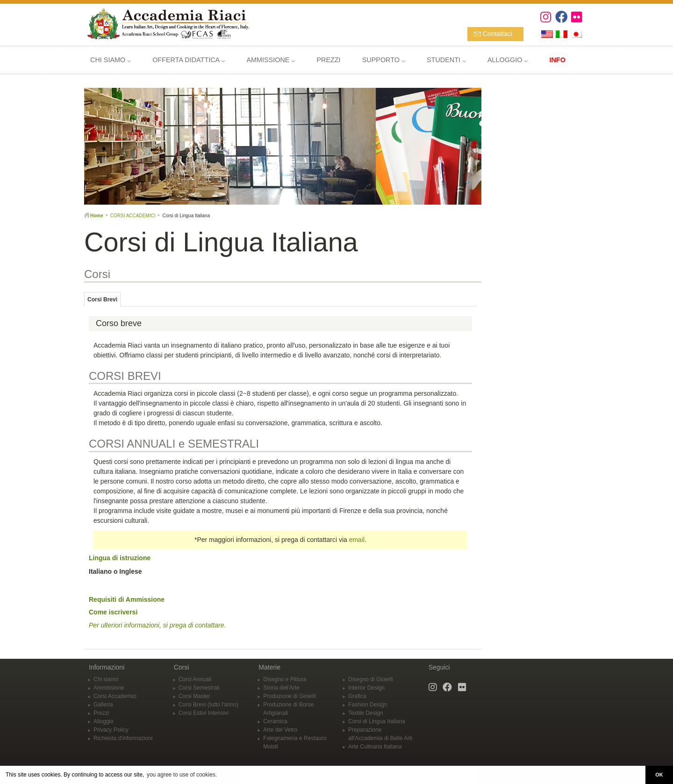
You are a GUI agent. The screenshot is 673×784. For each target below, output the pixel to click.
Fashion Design (368, 705)
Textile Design (366, 713)
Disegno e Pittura (285, 679)
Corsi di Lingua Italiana (377, 721)
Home (97, 216)
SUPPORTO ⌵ (384, 60)
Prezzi (101, 713)
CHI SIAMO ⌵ (111, 60)
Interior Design (366, 688)
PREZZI (328, 60)
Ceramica (275, 721)
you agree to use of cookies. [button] (182, 775)
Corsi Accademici (115, 696)
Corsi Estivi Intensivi (204, 713)
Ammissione (109, 688)
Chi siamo (106, 679)
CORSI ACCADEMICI (133, 216)
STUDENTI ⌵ (446, 60)
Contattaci (498, 34)
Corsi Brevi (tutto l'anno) (208, 705)
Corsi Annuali (195, 679)
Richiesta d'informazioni (123, 738)
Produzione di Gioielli (290, 696)
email (357, 540)
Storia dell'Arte (281, 688)
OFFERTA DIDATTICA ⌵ (189, 60)
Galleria (103, 705)
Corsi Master (194, 696)
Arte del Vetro (280, 730)
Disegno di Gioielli (371, 679)
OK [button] (659, 775)
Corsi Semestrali (199, 688)
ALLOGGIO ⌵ (508, 60)
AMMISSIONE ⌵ (271, 60)
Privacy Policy (111, 730)
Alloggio (104, 721)
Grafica (357, 696)
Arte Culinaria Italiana (375, 747)
